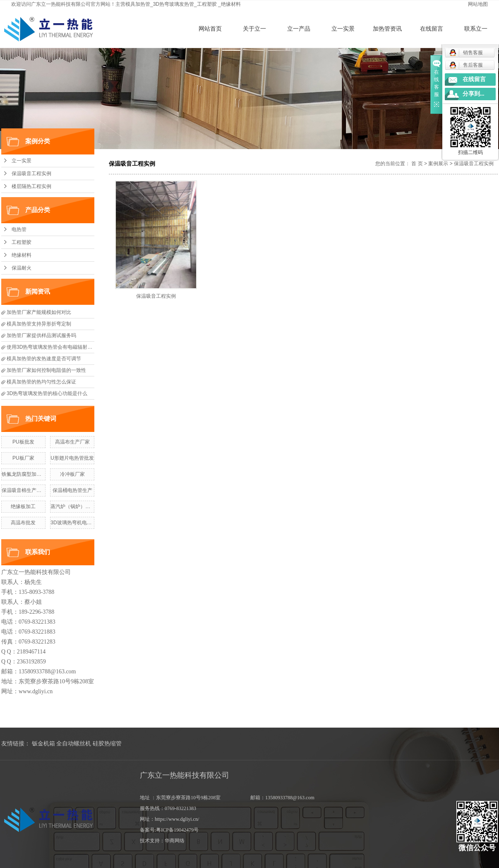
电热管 (19, 229)
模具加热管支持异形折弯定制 (39, 324)
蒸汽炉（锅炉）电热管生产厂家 (85, 506)
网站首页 (210, 29)
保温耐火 (22, 268)
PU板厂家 (23, 458)
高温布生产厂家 (72, 442)
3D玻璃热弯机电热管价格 (78, 523)
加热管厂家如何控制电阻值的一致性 (46, 370)
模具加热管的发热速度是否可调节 (44, 359)
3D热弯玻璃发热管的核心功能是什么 (47, 393)
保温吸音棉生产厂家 (24, 490)
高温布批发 (23, 523)
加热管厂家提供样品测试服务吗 (41, 335)
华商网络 (175, 841)
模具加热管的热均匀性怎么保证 (41, 382)
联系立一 (476, 29)
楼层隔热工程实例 (31, 186)
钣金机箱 (43, 744)
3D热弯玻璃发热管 (174, 4)
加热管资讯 (387, 29)
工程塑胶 (207, 4)
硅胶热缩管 (107, 744)
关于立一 (254, 29)
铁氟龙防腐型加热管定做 (29, 474)
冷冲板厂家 (72, 474)
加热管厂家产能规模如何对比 (39, 312)
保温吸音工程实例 (31, 174)
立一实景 (343, 29)
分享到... (474, 94)
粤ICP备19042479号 (177, 830)
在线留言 (432, 29)
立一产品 (299, 29)
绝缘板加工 (23, 506)
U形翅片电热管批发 (72, 458)
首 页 (417, 164)
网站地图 (478, 4)
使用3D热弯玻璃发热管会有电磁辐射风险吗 (54, 347)
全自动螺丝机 (74, 744)
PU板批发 (23, 442)
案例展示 (438, 164)
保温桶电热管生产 (72, 490)
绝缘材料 (231, 4)
